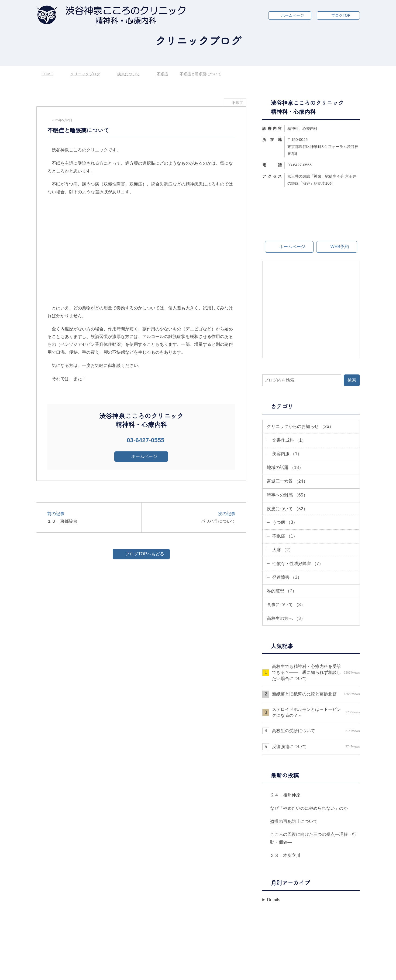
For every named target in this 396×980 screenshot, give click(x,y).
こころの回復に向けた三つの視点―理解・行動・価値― (313, 838)
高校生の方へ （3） (286, 618)
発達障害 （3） (287, 577)
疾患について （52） (287, 509)
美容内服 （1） (287, 454)
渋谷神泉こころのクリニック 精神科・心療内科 (199, 972)
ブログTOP (341, 15)
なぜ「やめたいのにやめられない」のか (309, 808)
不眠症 (163, 74)
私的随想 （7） (282, 591)
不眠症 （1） (285, 536)
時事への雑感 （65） (287, 495)
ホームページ (292, 15)
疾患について (129, 74)
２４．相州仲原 (285, 795)
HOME (47, 74)
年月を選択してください (289, 903)
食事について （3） (286, 605)
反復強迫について (316, 747)
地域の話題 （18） (285, 467)
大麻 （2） (283, 550)
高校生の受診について (316, 731)
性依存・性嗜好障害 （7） (298, 564)
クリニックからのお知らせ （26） (300, 426)
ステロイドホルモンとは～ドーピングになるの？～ (316, 712)
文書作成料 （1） (289, 440)
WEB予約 (340, 247)
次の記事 (191, 518)
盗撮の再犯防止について (294, 821)
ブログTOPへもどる (145, 554)
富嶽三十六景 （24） (287, 481)
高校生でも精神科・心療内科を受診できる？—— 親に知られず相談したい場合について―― (316, 673)
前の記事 (92, 518)
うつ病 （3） (285, 522)
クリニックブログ (85, 74)
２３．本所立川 (285, 855)
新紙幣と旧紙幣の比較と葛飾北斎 (316, 694)
